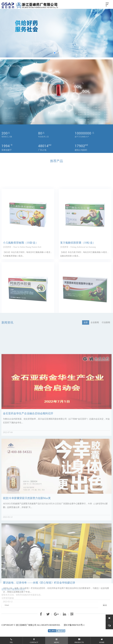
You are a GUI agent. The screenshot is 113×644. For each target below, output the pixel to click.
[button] (55, 53)
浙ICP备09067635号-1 (74, 625)
